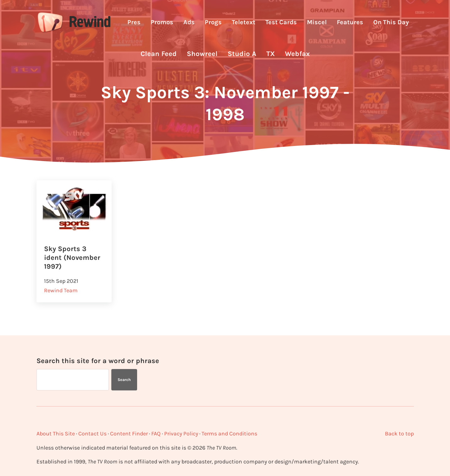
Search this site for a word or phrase (98, 361)
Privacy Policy (181, 434)
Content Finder (129, 434)
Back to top (399, 434)
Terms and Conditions (229, 434)
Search (124, 380)
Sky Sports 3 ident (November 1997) (72, 258)
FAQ (156, 434)
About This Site (56, 434)
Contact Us (92, 434)
